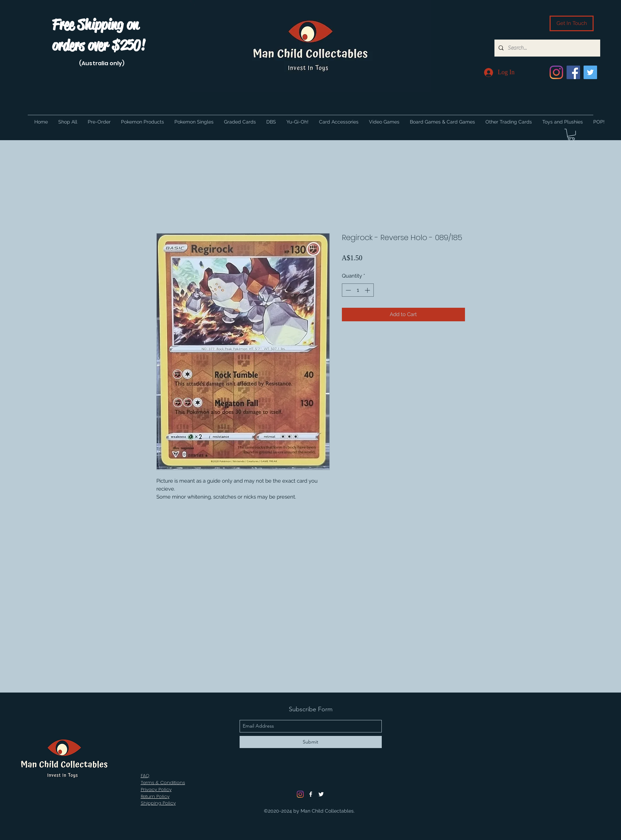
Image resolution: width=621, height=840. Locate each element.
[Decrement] (348, 290)
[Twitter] (590, 72)
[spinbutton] (358, 290)
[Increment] (368, 290)
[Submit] (311, 742)
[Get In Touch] (572, 23)
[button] (571, 134)
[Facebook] (573, 72)
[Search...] (547, 48)
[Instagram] (556, 72)
